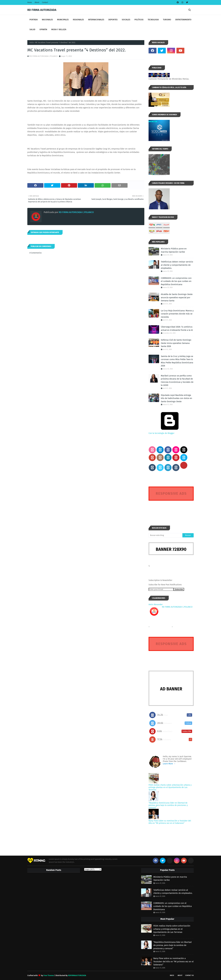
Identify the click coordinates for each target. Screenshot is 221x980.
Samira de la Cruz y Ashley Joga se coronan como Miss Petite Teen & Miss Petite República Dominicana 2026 (177, 361)
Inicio (32, 43)
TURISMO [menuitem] (167, 20)
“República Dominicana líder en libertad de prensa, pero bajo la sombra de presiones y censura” (168, 805)
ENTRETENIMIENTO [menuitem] (183, 20)
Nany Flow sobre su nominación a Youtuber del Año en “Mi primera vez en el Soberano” (170, 822)
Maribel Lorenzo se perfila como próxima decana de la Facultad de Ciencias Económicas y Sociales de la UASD (177, 380)
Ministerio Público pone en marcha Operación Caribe (174, 250)
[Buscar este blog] (165, 535)
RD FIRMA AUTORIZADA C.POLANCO (44, 56)
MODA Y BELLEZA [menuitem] (59, 30)
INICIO (172, 975)
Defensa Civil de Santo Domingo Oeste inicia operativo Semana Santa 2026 (176, 343)
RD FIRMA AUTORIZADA (42, 10)
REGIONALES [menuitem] (78, 20)
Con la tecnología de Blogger (170, 432)
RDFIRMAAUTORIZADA (77, 975)
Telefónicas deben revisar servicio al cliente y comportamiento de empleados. (177, 265)
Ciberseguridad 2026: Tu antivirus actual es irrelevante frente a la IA (177, 328)
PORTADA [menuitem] (34, 20)
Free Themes (49, 975)
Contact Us (189, 975)
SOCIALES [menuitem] (126, 20)
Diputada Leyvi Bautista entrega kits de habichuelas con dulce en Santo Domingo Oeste (176, 398)
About (37, 2)
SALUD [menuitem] (32, 30)
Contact (45, 2)
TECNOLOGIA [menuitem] (153, 20)
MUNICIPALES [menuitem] (63, 20)
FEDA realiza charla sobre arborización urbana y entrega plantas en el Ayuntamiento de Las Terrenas (170, 787)
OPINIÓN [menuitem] (43, 30)
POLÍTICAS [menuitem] (139, 20)
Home (30, 2)
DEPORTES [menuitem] (113, 20)
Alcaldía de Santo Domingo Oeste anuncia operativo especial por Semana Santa (177, 297)
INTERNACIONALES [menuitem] (96, 20)
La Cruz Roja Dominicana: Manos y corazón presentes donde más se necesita (177, 314)
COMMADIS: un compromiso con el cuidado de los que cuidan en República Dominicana (176, 281)
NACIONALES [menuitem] (47, 20)
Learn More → (169, 764)
